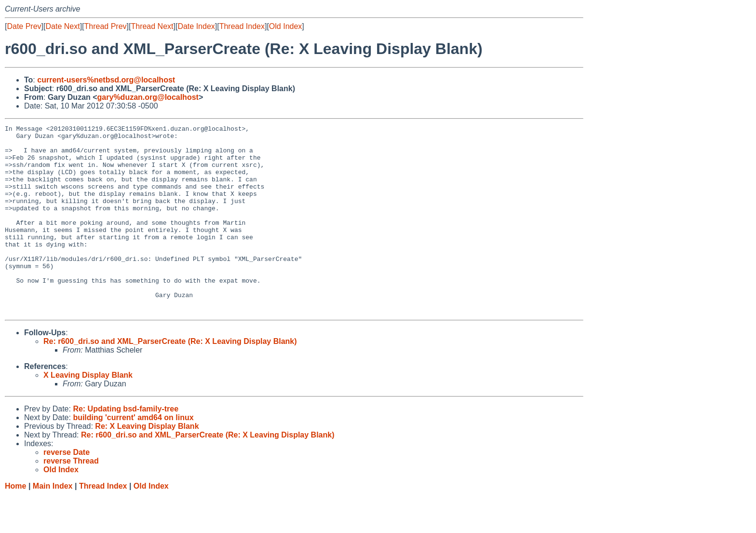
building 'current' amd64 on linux (133, 455)
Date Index (196, 26)
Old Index (285, 26)
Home (15, 524)
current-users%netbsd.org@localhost (106, 80)
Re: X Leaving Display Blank (147, 464)
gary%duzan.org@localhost (148, 97)
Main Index (53, 524)
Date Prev (24, 26)
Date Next (62, 26)
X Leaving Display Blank (88, 413)
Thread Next (152, 26)
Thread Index (242, 26)
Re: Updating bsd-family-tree (126, 446)
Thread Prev (106, 26)
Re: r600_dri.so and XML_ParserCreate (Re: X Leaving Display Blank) (170, 379)
